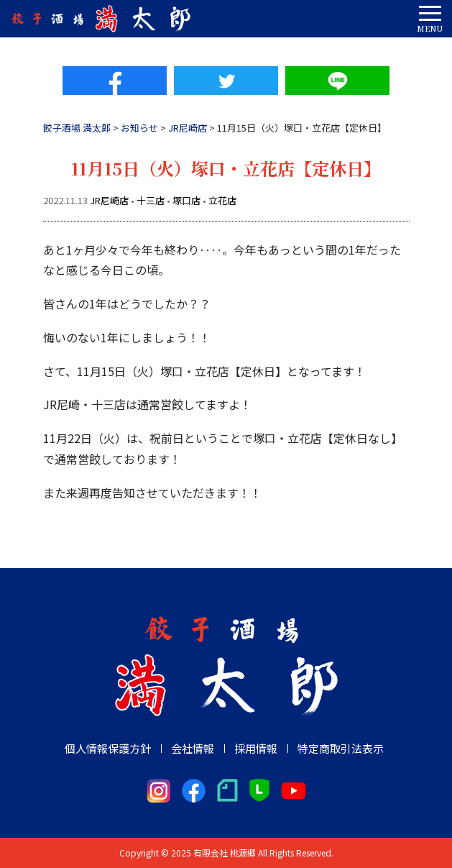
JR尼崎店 (109, 200)
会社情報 (193, 748)
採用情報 (256, 748)
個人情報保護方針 (108, 748)
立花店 (222, 200)
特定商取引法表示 (341, 748)
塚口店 (186, 200)
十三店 (151, 200)
